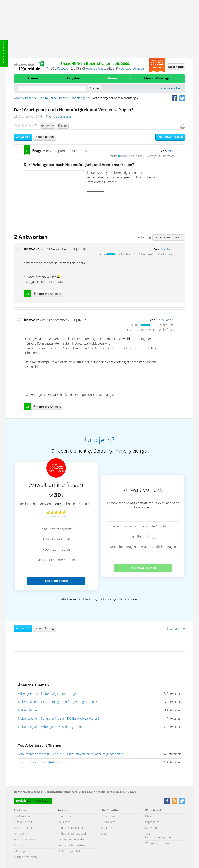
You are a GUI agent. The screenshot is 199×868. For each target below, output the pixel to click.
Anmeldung (108, 816)
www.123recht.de (25, 98)
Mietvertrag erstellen (70, 851)
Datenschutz (153, 828)
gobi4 (171, 151)
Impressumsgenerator (71, 840)
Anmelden (20, 834)
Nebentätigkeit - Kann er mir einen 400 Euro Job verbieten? (59, 719)
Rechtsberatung (24, 828)
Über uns (151, 816)
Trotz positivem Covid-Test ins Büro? (43, 762)
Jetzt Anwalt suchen (143, 568)
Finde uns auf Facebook (72, 834)
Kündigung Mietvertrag (71, 845)
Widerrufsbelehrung (157, 843)
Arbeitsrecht (59, 98)
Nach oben (176, 629)
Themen (34, 79)
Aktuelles (107, 828)
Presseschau (22, 845)
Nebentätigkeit (79, 98)
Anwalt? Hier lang (171, 89)
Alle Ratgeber (22, 851)
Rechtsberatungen (131, 69)
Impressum (152, 822)
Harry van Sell (166, 320)
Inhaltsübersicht (24, 816)
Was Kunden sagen (26, 840)
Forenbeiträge (95, 69)
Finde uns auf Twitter (70, 828)
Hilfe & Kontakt (4, 53)
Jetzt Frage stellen (56, 581)
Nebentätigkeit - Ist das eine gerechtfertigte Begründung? (57, 702)
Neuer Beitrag (45, 137)
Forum (112, 79)
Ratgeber (63, 69)
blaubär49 (168, 249)
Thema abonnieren (59, 117)
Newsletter (64, 816)
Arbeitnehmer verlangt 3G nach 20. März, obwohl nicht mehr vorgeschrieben (71, 754)
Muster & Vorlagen (158, 79)
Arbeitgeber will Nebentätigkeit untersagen (48, 694)
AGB (104, 834)
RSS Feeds (64, 822)
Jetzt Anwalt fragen (170, 137)
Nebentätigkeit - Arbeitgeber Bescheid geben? (50, 727)
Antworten (23, 137)
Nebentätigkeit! (29, 710)
